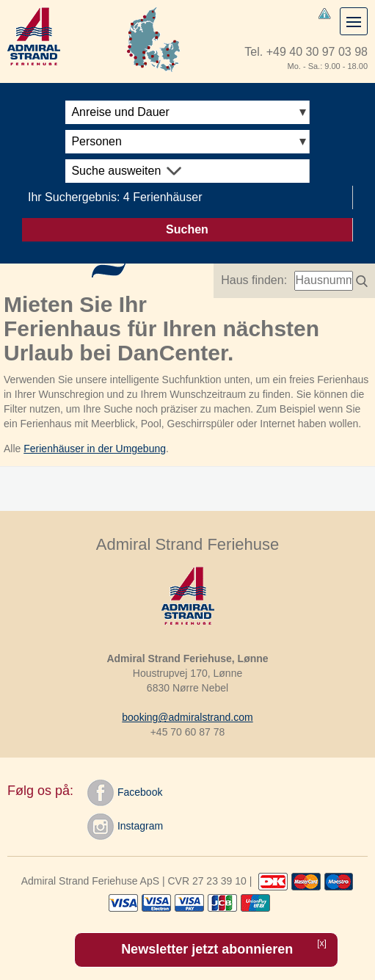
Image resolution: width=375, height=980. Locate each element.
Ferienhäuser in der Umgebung (95, 449)
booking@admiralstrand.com (187, 717)
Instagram (125, 827)
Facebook (125, 793)
